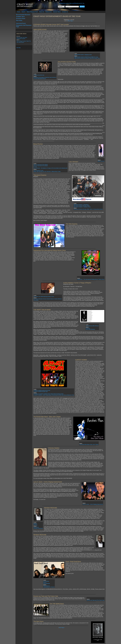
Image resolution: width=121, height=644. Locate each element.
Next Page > (71, 21)
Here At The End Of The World (41, 165)
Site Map (18, 48)
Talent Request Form (32, 12)
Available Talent (20, 17)
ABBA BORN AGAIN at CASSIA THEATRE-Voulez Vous (87, 58)
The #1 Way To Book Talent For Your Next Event (24, 42)
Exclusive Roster (21, 19)
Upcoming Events (21, 23)
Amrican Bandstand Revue (40, 79)
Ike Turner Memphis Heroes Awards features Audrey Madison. (48, 299)
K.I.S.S (35, 167)
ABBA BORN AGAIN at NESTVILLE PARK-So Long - (86, 57)
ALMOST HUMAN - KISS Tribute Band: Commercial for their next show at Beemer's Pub (54, 395)
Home (19, 12)
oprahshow (36, 527)
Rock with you (46, 586)
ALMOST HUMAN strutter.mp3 (41, 392)
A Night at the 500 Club (39, 75)
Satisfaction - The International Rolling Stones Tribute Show (91, 279)
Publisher (88, 328)
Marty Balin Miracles (90, 329)
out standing (46, 581)
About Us (42, 12)
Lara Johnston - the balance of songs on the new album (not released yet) (50, 168)
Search (23, 12)
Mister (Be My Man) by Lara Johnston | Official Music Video (47, 172)
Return (45, 582)
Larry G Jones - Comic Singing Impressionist (93, 504)
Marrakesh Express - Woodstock (81, 205)
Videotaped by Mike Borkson (92, 326)
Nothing (35, 525)
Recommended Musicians (23, 15)
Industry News (57, 12)
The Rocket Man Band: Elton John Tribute (89, 445)
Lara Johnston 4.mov (38, 170)
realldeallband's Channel (49, 587)
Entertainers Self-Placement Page (24, 26)
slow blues (36, 300)
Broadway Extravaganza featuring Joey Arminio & (45, 77)
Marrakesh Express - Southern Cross (82, 207)
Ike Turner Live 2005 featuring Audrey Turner (44, 297)
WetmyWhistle (47, 584)
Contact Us (65, 12)
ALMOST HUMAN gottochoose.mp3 (42, 390)
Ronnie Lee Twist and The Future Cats (96, 600)
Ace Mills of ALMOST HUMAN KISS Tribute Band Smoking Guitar (49, 394)
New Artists (19, 20)
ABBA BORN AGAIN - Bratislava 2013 (83, 55)
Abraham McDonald (38, 528)
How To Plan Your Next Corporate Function (22, 38)
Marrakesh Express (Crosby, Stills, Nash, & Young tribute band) (88, 209)
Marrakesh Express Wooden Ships (82, 206)
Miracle (35, 524)
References (49, 12)
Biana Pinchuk (101, 161)
